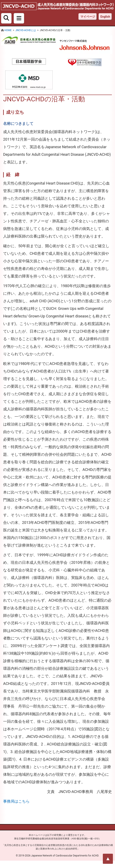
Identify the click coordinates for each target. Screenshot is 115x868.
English (105, 17)
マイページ (88, 17)
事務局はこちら (16, 801)
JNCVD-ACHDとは (26, 30)
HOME (8, 30)
